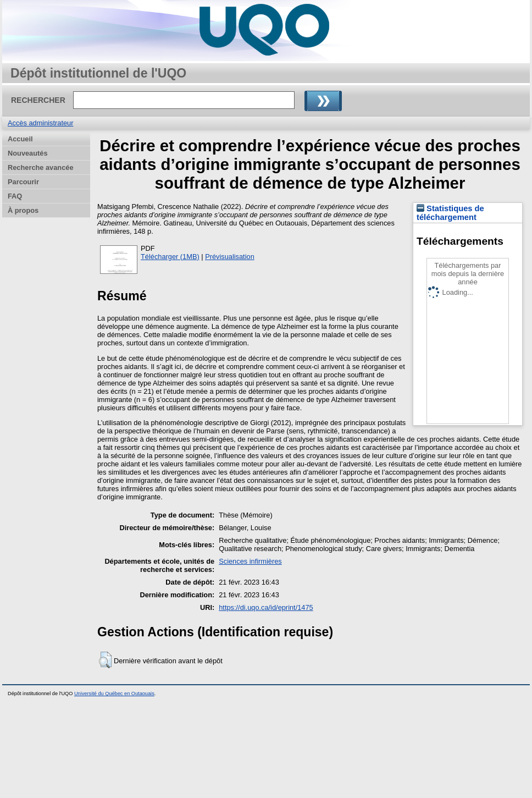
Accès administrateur (40, 123)
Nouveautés (28, 153)
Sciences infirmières (250, 561)
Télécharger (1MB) (170, 257)
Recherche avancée (41, 167)
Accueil (20, 139)
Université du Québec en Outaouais (114, 694)
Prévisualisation (230, 257)
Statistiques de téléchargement (450, 213)
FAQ (15, 196)
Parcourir (23, 182)
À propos (23, 210)
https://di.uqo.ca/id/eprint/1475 (266, 607)
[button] (105, 660)
